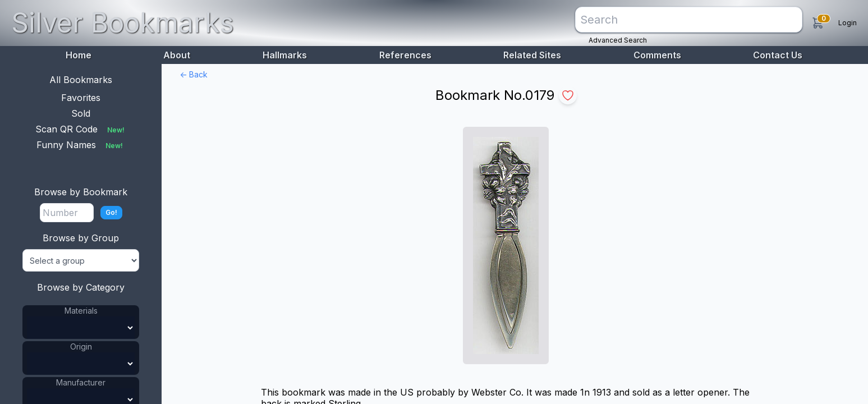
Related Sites (532, 55)
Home (79, 55)
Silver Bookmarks (123, 23)
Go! (111, 212)
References (405, 55)
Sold (81, 113)
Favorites (81, 98)
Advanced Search (618, 40)
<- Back (194, 74)
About (177, 55)
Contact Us (778, 55)
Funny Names (81, 145)
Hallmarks (285, 55)
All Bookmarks (81, 80)
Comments (657, 55)
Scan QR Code (81, 129)
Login (848, 23)
